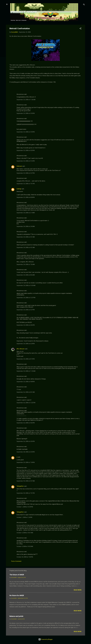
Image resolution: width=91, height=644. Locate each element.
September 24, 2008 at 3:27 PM (26, 310)
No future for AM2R (17, 595)
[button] (80, 29)
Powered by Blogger (46, 639)
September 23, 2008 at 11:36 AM (26, 100)
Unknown (19, 166)
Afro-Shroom (21, 349)
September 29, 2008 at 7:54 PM (26, 462)
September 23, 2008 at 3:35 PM (26, 113)
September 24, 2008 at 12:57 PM (26, 298)
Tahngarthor (20, 486)
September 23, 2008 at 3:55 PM (26, 132)
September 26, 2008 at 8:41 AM (26, 392)
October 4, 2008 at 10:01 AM (25, 533)
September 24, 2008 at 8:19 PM (26, 359)
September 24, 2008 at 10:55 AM (26, 285)
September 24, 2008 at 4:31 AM (26, 237)
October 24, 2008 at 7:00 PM (25, 557)
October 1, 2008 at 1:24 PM (24, 517)
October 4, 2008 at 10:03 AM (25, 546)
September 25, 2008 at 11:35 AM (26, 371)
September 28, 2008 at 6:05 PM (26, 452)
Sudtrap (19, 189)
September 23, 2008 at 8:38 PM (26, 197)
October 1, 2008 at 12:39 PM (25, 507)
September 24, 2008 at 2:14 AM (26, 213)
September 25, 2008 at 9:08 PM (26, 382)
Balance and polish (16, 616)
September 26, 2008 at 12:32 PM (26, 403)
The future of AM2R (17, 575)
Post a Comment (16, 561)
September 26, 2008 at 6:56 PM (26, 441)
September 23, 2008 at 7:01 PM (26, 184)
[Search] (84, 5)
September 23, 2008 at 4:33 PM (26, 150)
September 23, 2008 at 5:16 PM (26, 161)
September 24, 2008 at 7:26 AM (26, 264)
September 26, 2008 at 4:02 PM (26, 423)
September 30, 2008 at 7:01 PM (26, 493)
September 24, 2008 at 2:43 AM (26, 226)
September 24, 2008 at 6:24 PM (26, 344)
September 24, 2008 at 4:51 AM (26, 247)
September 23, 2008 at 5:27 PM (26, 173)
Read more (78, 590)
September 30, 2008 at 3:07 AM (26, 481)
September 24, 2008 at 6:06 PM (26, 325)
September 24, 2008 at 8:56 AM (26, 275)
